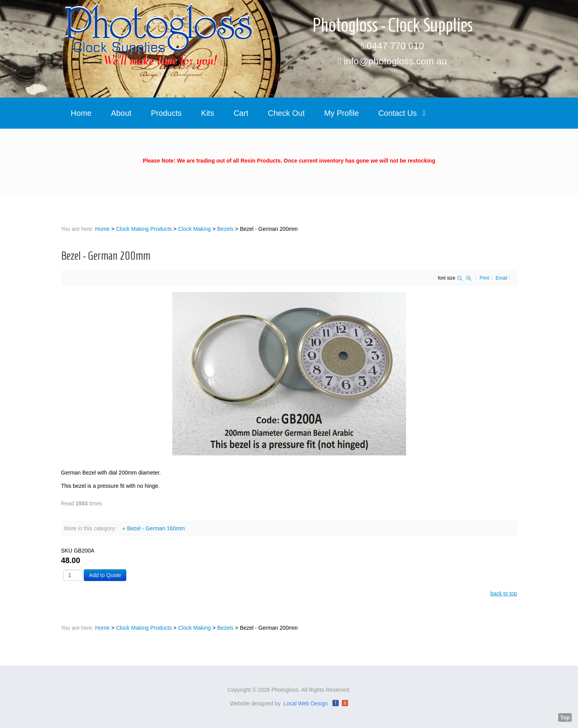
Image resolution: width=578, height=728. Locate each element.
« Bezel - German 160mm (154, 528)
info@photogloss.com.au (395, 61)
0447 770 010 (395, 46)
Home (102, 229)
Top (565, 717)
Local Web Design (306, 703)
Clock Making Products (144, 229)
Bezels (225, 229)
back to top (504, 593)
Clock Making (194, 229)
